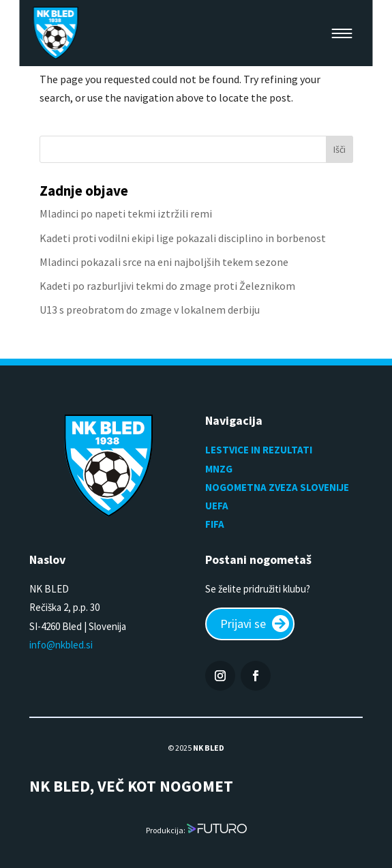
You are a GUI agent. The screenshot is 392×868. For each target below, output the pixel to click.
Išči (340, 149)
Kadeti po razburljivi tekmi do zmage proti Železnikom (167, 286)
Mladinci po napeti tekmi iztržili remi (126, 213)
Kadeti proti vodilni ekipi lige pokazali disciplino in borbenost (183, 238)
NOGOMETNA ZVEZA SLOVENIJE (277, 487)
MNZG (219, 469)
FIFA (215, 524)
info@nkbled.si (61, 645)
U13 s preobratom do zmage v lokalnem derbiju (150, 310)
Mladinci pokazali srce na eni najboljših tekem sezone (164, 262)
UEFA (217, 506)
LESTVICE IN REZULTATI (260, 450)
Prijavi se (243, 624)
